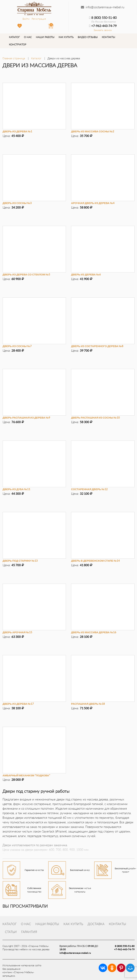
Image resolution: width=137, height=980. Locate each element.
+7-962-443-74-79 (124, 949)
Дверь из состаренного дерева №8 (97, 346)
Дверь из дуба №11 (16, 489)
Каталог (14, 37)
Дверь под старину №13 (20, 561)
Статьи (11, 932)
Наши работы (45, 37)
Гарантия (29, 932)
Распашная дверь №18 (88, 704)
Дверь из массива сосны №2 (93, 131)
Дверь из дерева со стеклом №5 (26, 274)
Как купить (66, 37)
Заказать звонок (103, 30)
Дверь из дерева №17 (18, 704)
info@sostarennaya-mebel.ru (105, 7)
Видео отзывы (88, 37)
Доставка (96, 924)
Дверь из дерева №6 (86, 274)
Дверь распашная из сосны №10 (95, 417)
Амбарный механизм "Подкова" (26, 775)
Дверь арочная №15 (17, 632)
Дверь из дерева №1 (17, 131)
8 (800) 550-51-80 (103, 18)
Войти (26, 19)
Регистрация (39, 19)
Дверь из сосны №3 (17, 203)
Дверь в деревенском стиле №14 (95, 561)
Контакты (108, 37)
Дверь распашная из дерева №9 (26, 417)
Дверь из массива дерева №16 (94, 632)
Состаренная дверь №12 (89, 489)
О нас (28, 37)
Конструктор (18, 44)
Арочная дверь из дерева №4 (93, 203)
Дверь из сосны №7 (17, 346)
